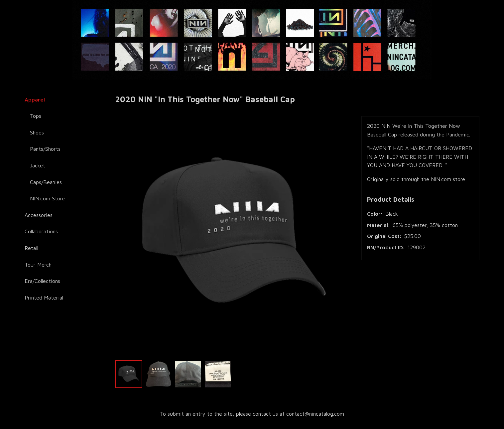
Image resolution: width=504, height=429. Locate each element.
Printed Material (44, 298)
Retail (31, 248)
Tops (36, 116)
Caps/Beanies (46, 182)
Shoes (37, 132)
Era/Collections (42, 281)
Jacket (38, 165)
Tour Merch (38, 265)
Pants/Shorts (45, 149)
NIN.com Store (47, 198)
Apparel (35, 100)
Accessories (39, 215)
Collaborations (41, 231)
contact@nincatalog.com (315, 414)
